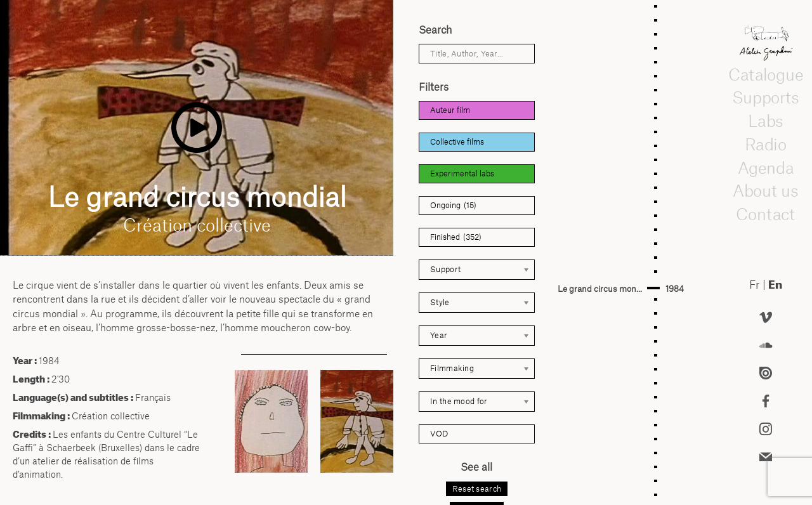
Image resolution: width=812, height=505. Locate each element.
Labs (766, 121)
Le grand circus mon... (600, 289)
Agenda (766, 167)
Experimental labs (462, 174)
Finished (456, 237)
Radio (766, 144)
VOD (439, 434)
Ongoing (453, 206)
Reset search (477, 489)
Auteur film (450, 110)
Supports (766, 98)
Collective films (457, 142)
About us (766, 191)
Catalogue (766, 74)
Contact (766, 214)
